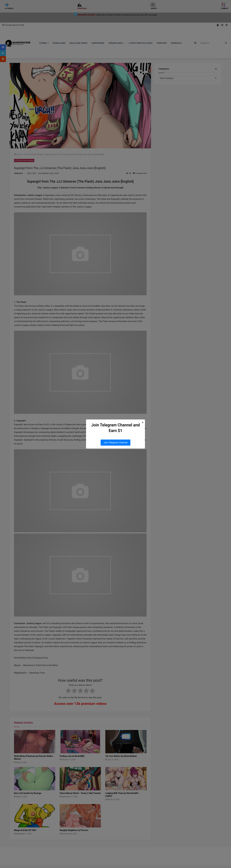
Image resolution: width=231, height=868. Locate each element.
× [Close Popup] (143, 422)
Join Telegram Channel (116, 443)
